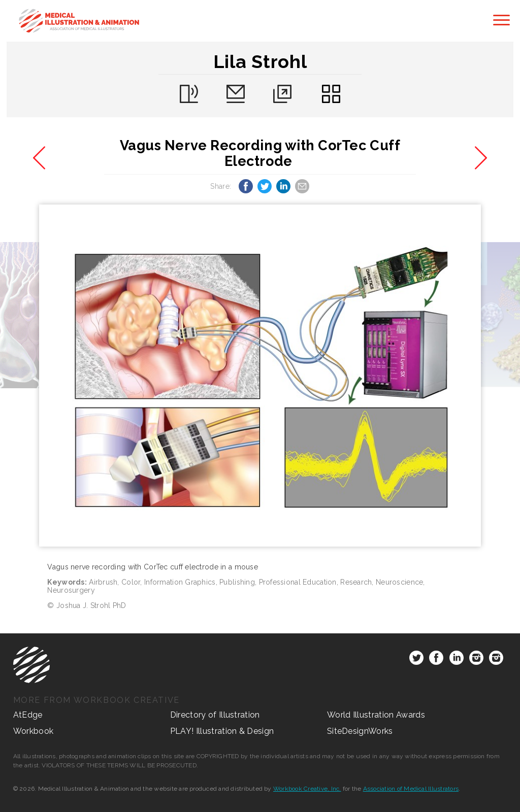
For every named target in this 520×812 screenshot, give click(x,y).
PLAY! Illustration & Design (222, 731)
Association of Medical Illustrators (411, 789)
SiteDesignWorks (360, 731)
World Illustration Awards (376, 715)
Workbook (34, 731)
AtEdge (28, 715)
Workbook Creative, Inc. (307, 789)
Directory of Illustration (215, 715)
